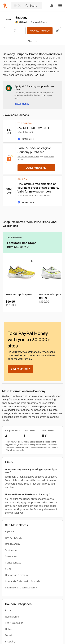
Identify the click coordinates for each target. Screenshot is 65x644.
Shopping (10, 642)
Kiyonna (9, 531)
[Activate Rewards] (40, 31)
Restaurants (12, 617)
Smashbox (11, 556)
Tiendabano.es (13, 563)
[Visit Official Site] (57, 31)
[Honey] (5, 6)
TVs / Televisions (14, 623)
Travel (8, 635)
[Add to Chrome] (20, 369)
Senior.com (11, 550)
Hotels (9, 629)
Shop (32, 41)
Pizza (8, 610)
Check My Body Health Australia (23, 581)
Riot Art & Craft (13, 538)
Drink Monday (13, 544)
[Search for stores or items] (27, 6)
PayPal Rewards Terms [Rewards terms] (28, 157)
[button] (60, 6)
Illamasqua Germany (17, 575)
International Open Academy (21, 588)
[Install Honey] (22, 104)
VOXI (8, 569)
